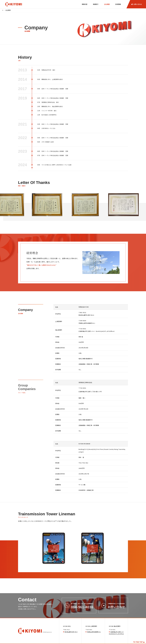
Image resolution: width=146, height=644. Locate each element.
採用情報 (118, 4)
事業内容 (85, 4)
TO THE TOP (138, 642)
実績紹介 (96, 4)
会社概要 (107, 4)
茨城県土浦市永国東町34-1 (94, 632)
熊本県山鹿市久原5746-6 (71, 632)
